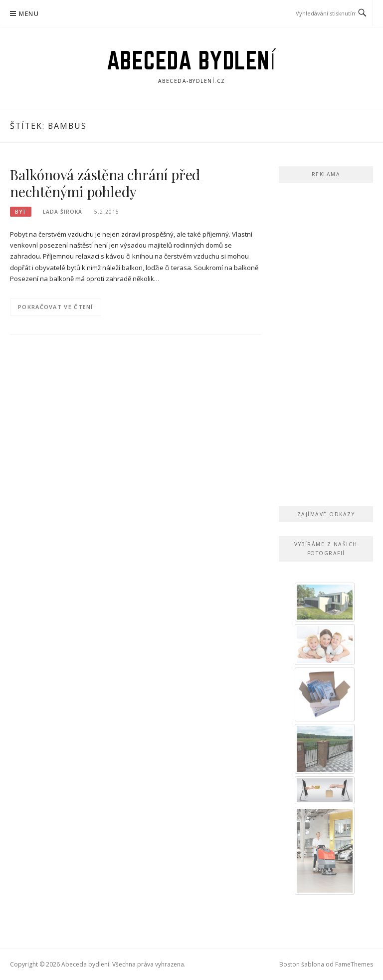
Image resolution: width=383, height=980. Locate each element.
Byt (21, 212)
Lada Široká (63, 212)
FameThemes (354, 964)
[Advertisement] (326, 342)
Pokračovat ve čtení (56, 307)
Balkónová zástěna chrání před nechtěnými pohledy (105, 183)
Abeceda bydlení (192, 60)
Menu (29, 14)
